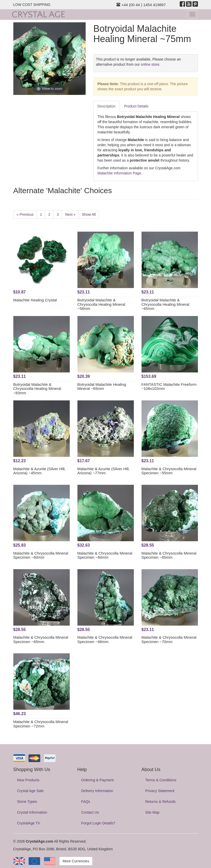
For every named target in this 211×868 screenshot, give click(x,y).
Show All (89, 214)
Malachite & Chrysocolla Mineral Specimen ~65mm (169, 555)
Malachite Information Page (119, 173)
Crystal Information (32, 812)
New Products (28, 780)
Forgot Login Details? (98, 823)
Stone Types (27, 802)
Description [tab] (106, 106)
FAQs (86, 802)
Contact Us (90, 812)
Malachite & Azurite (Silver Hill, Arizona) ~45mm (39, 471)
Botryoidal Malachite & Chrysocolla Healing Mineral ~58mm (101, 304)
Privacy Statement (160, 791)
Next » (70, 214)
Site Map (152, 812)
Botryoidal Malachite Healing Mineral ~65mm (102, 387)
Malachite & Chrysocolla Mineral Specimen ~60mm (41, 555)
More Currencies (76, 861)
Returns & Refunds (160, 802)
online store (150, 64)
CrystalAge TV (29, 823)
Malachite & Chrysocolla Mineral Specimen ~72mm (41, 724)
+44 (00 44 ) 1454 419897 (141, 5)
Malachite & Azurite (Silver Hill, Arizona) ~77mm (104, 471)
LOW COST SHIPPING (32, 5)
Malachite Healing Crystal (35, 300)
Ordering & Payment (98, 780)
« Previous (25, 214)
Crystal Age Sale (31, 791)
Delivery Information (97, 791)
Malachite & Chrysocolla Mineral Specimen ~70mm (169, 639)
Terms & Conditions (161, 780)
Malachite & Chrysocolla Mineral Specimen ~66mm (105, 639)
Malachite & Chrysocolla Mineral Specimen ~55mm (169, 471)
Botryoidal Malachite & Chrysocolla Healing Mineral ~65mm (165, 304)
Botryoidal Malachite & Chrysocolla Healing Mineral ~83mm (37, 389)
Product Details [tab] (136, 106)
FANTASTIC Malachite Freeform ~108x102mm (169, 387)
